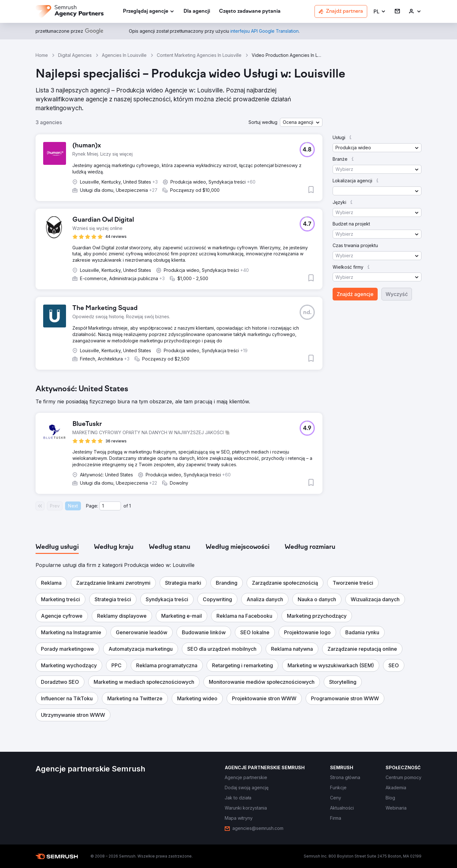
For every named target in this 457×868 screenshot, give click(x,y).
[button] (380, 12)
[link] (197, 12)
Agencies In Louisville (124, 55)
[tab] (57, 547)
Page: (92, 506)
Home (42, 55)
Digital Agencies (75, 55)
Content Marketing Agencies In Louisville (199, 55)
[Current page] (110, 506)
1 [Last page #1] (130, 506)
